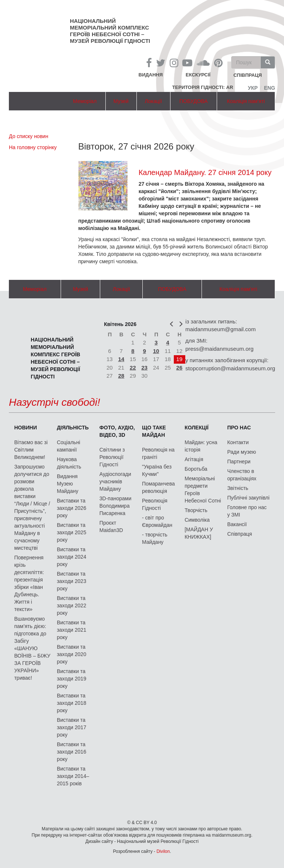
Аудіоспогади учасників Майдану (115, 481)
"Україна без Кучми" (157, 470)
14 (121, 359)
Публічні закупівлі (248, 498)
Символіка (197, 520)
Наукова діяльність (69, 463)
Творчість (196, 510)
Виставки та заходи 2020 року (72, 654)
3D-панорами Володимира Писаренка (115, 506)
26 (180, 368)
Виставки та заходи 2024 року (72, 557)
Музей (121, 101)
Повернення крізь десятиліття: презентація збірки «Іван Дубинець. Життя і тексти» (29, 583)
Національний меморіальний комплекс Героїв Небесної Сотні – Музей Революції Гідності (110, 31)
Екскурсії (198, 75)
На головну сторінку (33, 147)
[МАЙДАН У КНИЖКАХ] (199, 533)
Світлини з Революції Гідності (112, 457)
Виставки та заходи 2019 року (72, 679)
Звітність (238, 488)
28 (121, 376)
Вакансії (237, 524)
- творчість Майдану (155, 538)
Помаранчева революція (158, 487)
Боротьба (196, 469)
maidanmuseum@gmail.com (220, 329)
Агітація (194, 459)
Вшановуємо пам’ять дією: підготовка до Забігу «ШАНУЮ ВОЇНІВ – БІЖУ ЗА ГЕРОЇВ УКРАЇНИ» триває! (32, 648)
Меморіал (85, 101)
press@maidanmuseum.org (219, 349)
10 (156, 351)
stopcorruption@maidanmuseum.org (230, 368)
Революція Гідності (155, 504)
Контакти (238, 442)
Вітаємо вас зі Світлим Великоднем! (31, 450)
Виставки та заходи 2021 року (72, 630)
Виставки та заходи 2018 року (72, 703)
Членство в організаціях (242, 475)
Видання (151, 75)
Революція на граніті (158, 453)
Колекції (197, 428)
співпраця (248, 76)
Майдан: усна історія (201, 446)
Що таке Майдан (154, 431)
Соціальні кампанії (69, 446)
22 (133, 368)
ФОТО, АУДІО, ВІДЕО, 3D (117, 431)
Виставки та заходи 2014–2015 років (73, 776)
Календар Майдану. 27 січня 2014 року (205, 172)
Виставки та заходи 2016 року (72, 752)
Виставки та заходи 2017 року (72, 727)
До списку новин (28, 136)
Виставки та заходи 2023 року (72, 581)
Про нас (239, 428)
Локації (153, 101)
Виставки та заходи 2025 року (72, 532)
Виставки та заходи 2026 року (72, 508)
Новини (25, 428)
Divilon (163, 851)
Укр (253, 88)
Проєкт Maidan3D (111, 526)
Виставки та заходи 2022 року (72, 605)
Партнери (239, 462)
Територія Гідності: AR (203, 87)
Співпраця (239, 534)
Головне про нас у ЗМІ (247, 511)
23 (144, 368)
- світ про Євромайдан (157, 521)
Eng (270, 88)
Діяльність (73, 428)
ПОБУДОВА (194, 101)
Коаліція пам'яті (246, 101)
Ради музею (241, 452)
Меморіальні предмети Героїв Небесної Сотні (203, 490)
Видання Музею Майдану (68, 484)
